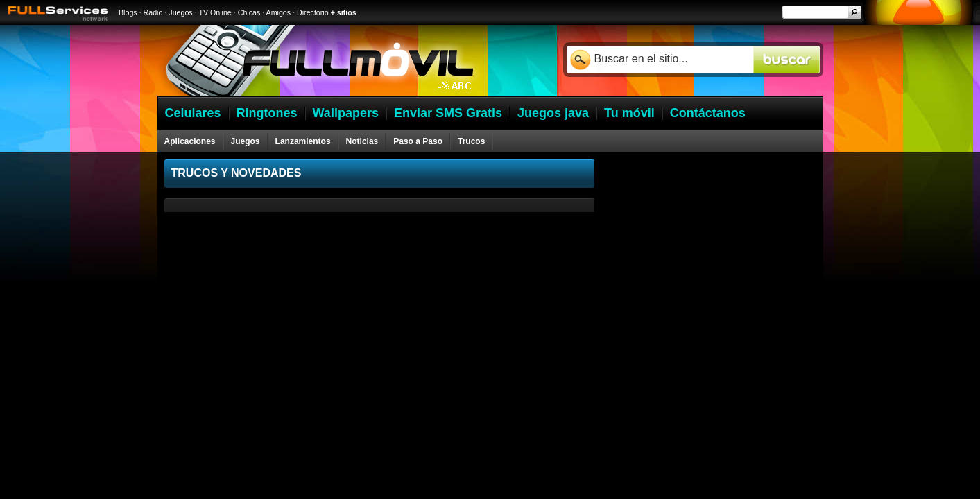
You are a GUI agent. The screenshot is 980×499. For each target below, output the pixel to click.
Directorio (313, 12)
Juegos (180, 12)
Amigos (279, 12)
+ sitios (344, 12)
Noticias (362, 141)
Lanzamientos (303, 141)
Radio (153, 12)
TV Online (215, 12)
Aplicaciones (190, 141)
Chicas (249, 12)
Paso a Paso (418, 141)
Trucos (471, 141)
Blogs (128, 12)
